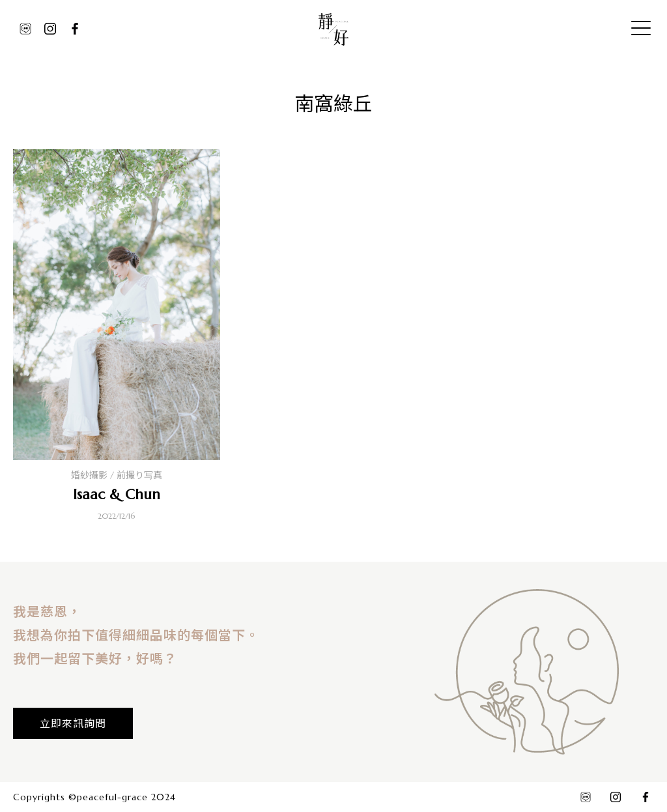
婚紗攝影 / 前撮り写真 (117, 475)
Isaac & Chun (117, 494)
